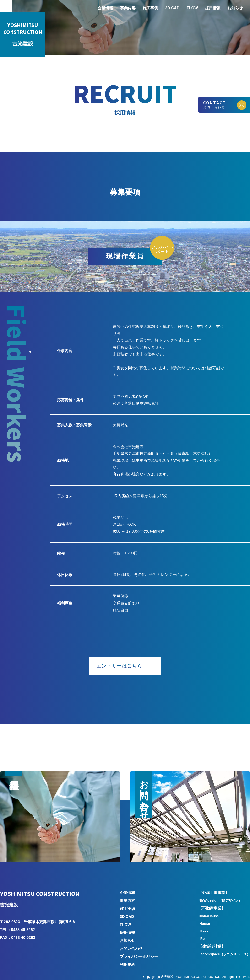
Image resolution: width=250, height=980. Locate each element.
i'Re (201, 939)
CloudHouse (209, 916)
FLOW (192, 8)
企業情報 (105, 8)
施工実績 (127, 909)
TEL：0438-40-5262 (17, 930)
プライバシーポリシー (139, 956)
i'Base (203, 931)
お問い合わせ (131, 949)
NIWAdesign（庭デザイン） (220, 900)
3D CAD (172, 8)
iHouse (204, 924)
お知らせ (235, 8)
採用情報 (213, 8)
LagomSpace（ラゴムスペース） (224, 954)
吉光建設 (23, 35)
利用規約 (127, 965)
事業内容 (128, 8)
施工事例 (150, 8)
